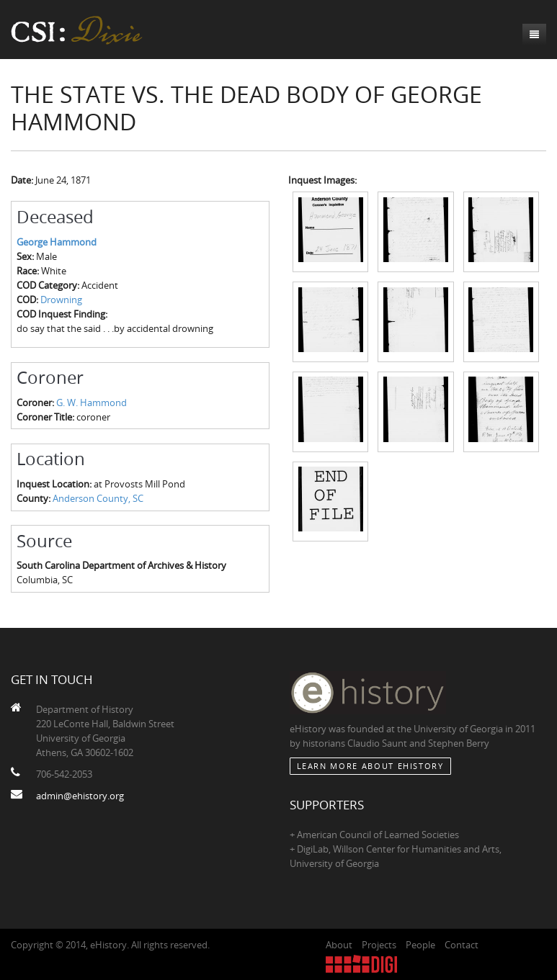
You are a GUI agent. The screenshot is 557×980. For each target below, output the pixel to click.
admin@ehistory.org (80, 796)
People (420, 945)
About (339, 945)
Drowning (61, 300)
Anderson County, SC (98, 498)
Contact (462, 945)
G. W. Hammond (92, 403)
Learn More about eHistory (370, 766)
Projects (379, 945)
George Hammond (57, 242)
